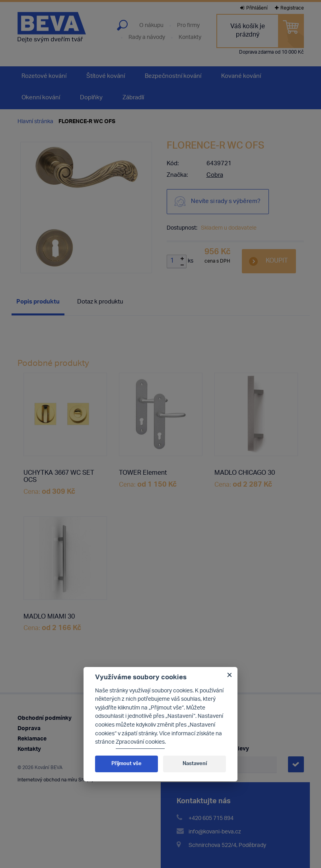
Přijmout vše (126, 764)
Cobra (215, 175)
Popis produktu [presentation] (38, 302)
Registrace (289, 8)
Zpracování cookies (140, 742)
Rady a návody (147, 38)
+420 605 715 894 (211, 819)
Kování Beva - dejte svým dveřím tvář (52, 27)
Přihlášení (254, 8)
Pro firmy (188, 26)
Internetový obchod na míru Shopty (56, 780)
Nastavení (195, 764)
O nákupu (151, 26)
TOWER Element (143, 474)
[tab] (38, 304)
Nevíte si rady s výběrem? (226, 202)
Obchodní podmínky (45, 718)
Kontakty (190, 38)
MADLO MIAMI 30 (49, 617)
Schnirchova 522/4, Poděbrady (227, 846)
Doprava (29, 729)
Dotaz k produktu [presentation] (100, 302)
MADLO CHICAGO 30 (245, 474)
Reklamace (32, 739)
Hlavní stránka (35, 122)
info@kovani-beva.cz (215, 832)
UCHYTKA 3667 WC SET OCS (59, 477)
